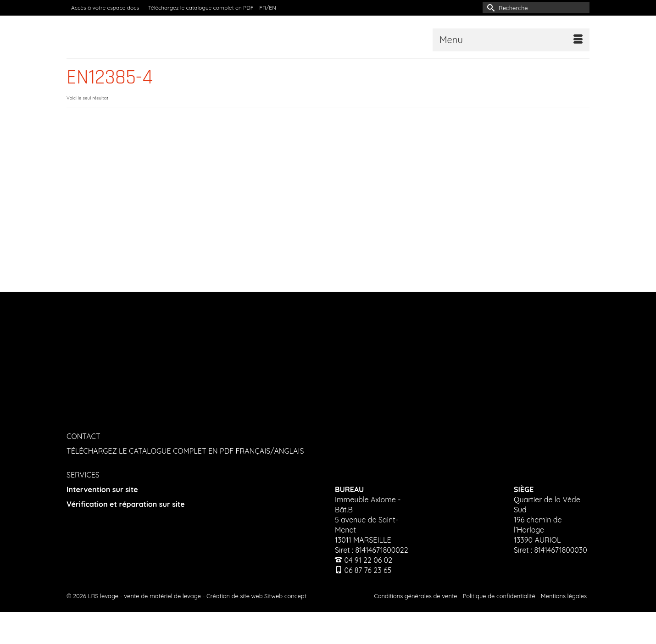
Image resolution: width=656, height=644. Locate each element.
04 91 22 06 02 (368, 560)
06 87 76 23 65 (368, 570)
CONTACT (83, 436)
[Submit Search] (489, 8)
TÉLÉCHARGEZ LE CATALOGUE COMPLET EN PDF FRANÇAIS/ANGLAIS (185, 451)
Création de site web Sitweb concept (256, 596)
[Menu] (511, 40)
